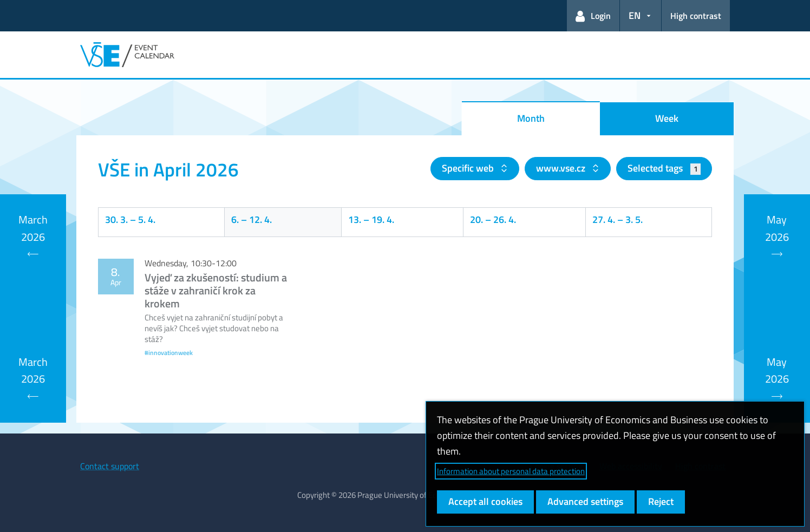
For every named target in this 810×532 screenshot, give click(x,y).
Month (531, 118)
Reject (661, 501)
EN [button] (635, 15)
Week (667, 118)
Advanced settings (585, 501)
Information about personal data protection (511, 471)
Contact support (110, 466)
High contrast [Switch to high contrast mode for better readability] (696, 16)
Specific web (469, 168)
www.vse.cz (562, 168)
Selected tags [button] (664, 168)
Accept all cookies (485, 501)
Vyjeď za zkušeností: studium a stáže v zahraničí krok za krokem (216, 290)
